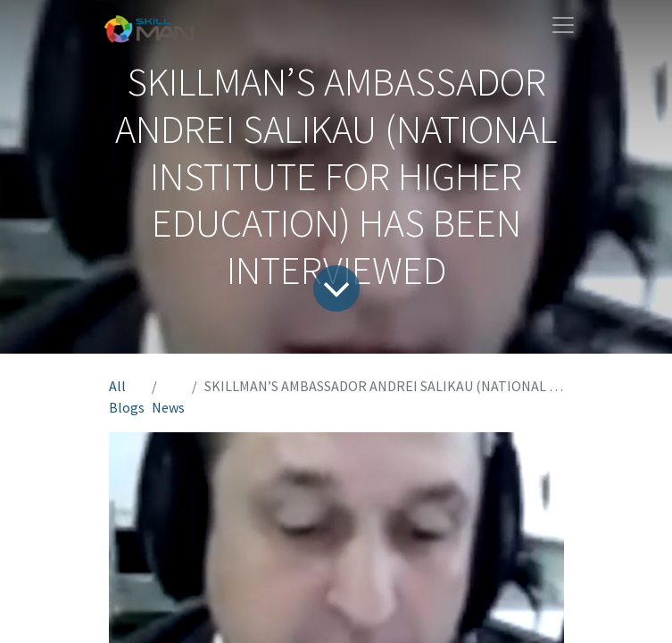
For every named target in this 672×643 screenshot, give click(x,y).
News (168, 407)
